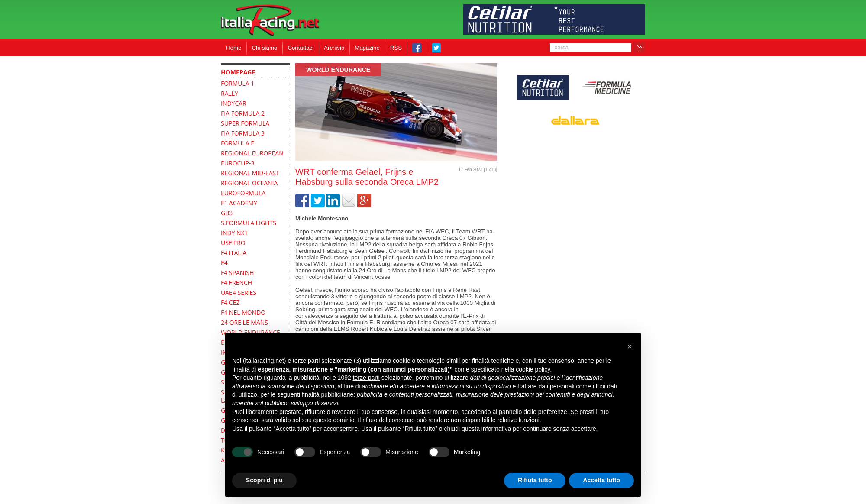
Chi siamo (264, 48)
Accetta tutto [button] (601, 480)
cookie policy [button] (533, 369)
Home (234, 48)
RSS (396, 48)
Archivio (334, 48)
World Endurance (338, 70)
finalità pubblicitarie (328, 394)
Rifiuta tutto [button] (535, 480)
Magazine (367, 48)
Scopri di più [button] (264, 480)
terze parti (366, 378)
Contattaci (301, 48)
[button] (630, 346)
